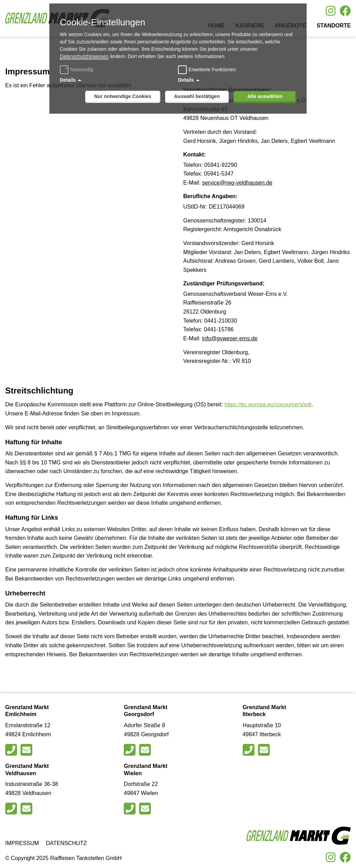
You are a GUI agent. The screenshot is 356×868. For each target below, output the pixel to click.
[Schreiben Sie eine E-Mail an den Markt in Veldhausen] (27, 809)
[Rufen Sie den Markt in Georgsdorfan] (131, 750)
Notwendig (77, 70)
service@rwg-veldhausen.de (237, 183)
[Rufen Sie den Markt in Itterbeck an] (249, 750)
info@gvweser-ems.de (230, 338)
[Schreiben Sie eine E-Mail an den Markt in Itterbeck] (265, 750)
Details (68, 80)
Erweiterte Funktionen (212, 70)
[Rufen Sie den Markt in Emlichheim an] (12, 750)
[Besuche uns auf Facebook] (345, 11)
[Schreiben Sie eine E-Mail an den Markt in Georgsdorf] (146, 750)
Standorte (334, 26)
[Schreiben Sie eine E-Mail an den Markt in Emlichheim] (27, 750)
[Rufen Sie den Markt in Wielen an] (131, 809)
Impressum (22, 843)
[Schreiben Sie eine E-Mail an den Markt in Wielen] (146, 809)
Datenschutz (66, 843)
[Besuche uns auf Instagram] (331, 11)
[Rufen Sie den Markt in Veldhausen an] (12, 809)
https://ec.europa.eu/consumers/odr (268, 404)
